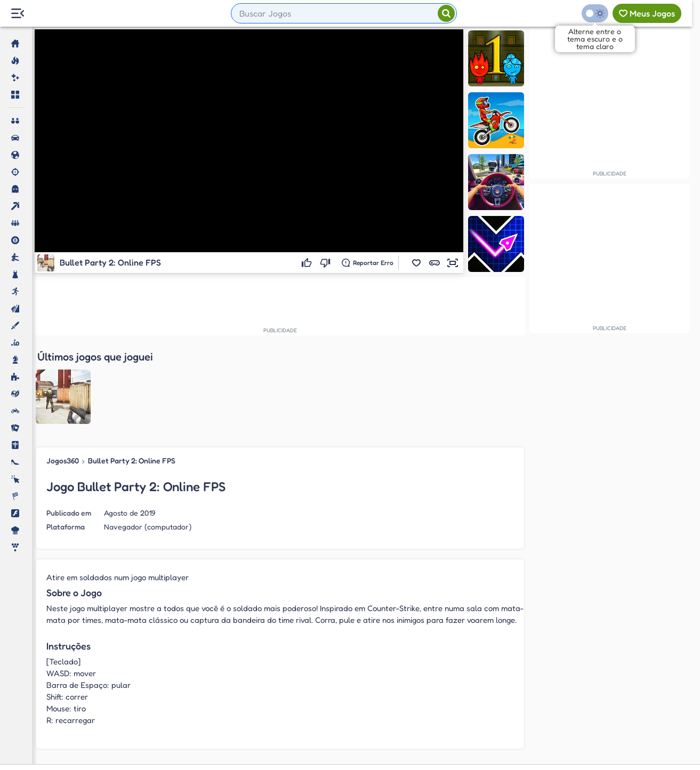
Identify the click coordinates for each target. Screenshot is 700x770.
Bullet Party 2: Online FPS (132, 374)
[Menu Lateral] (17, 14)
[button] (416, 263)
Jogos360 (63, 374)
